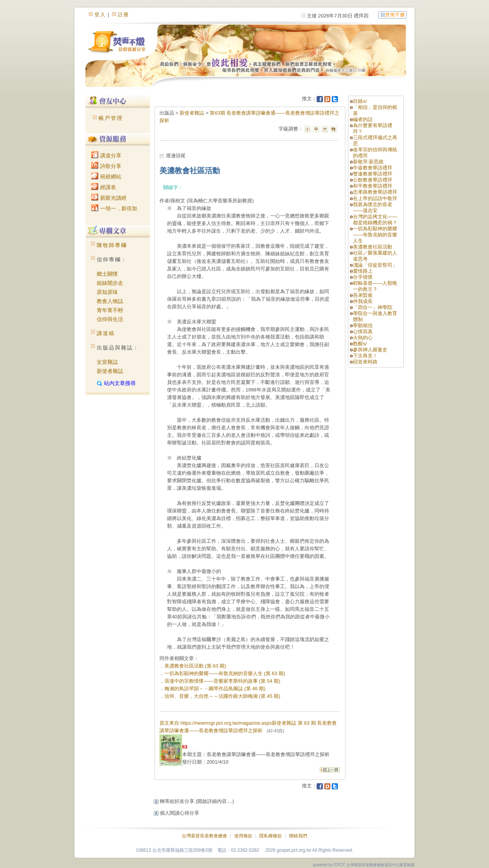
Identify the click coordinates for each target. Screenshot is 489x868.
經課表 (104, 187)
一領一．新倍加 (114, 208)
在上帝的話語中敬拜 (375, 198)
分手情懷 (363, 277)
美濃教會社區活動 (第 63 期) (195, 666)
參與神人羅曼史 (370, 350)
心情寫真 (363, 332)
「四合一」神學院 (373, 307)
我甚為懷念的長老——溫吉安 (373, 207)
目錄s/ (360, 101)
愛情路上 (363, 271)
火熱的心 (363, 338)
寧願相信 (363, 325)
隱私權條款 (271, 836)
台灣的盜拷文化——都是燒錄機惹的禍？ (375, 220)
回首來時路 (365, 362)
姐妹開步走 (110, 283)
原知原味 (107, 292)
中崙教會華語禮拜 (373, 168)
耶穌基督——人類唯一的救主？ (375, 286)
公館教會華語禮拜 (373, 180)
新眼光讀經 (109, 198)
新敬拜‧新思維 (368, 162)
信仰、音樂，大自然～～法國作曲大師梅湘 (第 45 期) (222, 696)
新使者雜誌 (110, 371)
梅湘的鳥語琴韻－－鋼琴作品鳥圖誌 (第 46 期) (215, 689)
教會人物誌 (110, 301)
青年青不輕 (110, 310)
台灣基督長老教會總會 (204, 836)
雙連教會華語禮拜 (373, 174)
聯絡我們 (298, 836)
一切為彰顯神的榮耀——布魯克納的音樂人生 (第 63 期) (225, 673)
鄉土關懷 (107, 274)
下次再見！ (365, 356)
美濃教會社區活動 (373, 247)
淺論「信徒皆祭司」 (375, 265)
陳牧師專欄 (112, 245)
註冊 (124, 15)
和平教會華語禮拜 (373, 186)
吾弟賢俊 (363, 295)
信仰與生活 (110, 319)
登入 (100, 15)
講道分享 (106, 155)
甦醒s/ (360, 344)
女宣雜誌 (107, 362)
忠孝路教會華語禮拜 (375, 192)
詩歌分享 (106, 166)
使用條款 (243, 836)
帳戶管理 (111, 118)
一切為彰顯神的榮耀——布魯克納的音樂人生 (375, 235)
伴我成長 (363, 301)
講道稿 (106, 333)
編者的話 (363, 119)
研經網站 (106, 177)
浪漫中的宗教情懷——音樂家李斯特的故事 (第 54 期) (222, 681)
